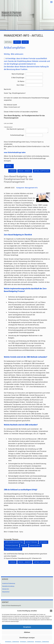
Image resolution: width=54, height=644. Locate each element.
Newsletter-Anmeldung (8, 586)
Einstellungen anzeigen (27, 638)
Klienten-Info (6, 589)
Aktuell (8, 42)
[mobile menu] (51, 2)
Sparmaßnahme (12, 546)
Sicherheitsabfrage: (17, 135)
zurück (12, 171)
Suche (25, 42)
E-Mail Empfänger (18, 78)
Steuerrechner (6, 592)
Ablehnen (27, 632)
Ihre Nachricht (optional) (15, 129)
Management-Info (31, 188)
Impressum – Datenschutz (12, 642)
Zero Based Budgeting (14, 542)
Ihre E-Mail (20, 85)
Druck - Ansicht (25, 171)
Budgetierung (31, 542)
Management (35, 546)
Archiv (17, 42)
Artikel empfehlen (41, 171)
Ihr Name (21, 81)
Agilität (24, 546)
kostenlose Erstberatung (9, 583)
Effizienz (43, 542)
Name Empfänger (18, 74)
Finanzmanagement (13, 549)
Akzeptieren (27, 627)
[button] (51, 611)
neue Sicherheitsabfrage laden (15, 152)
